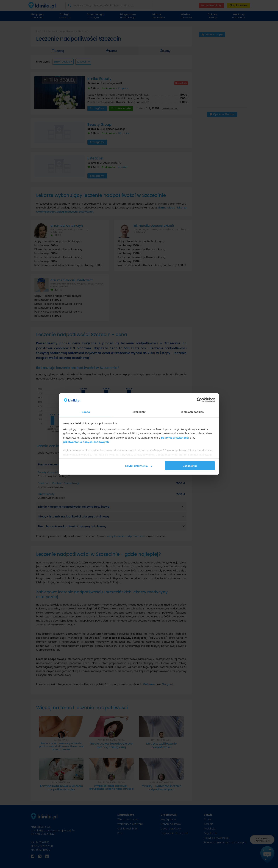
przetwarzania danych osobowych (86, 442)
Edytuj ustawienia (139, 466)
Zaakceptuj (190, 466)
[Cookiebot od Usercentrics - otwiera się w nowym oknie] (199, 400)
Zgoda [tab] (86, 412)
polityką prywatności (175, 438)
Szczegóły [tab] (139, 412)
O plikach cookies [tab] (192, 412)
